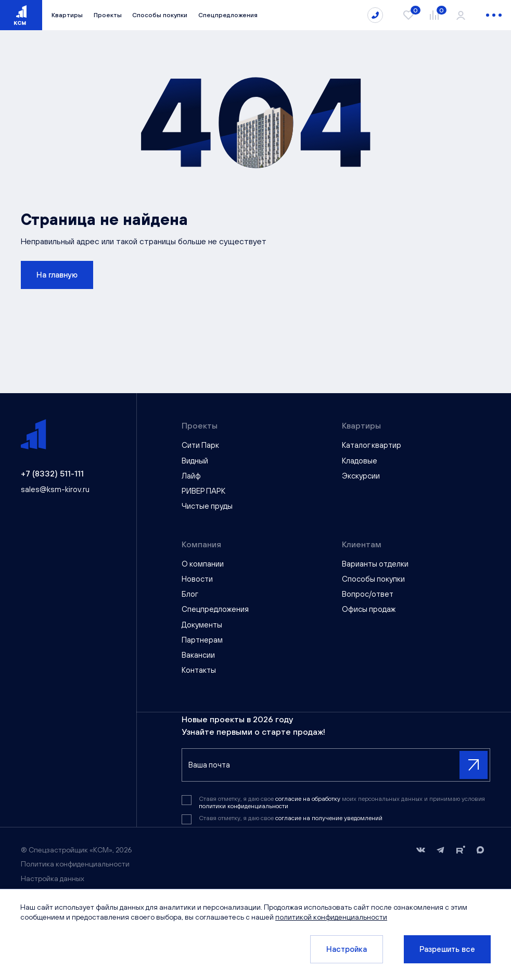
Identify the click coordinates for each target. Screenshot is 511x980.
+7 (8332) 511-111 (52, 473)
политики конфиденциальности (244, 806)
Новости (197, 579)
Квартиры (67, 15)
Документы (202, 625)
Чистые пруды (207, 506)
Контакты (199, 670)
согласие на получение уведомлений (329, 818)
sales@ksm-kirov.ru (55, 489)
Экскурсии (361, 476)
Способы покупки (160, 15)
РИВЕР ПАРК (203, 491)
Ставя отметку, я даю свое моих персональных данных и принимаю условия (342, 802)
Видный (195, 461)
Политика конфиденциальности (75, 864)
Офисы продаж (369, 609)
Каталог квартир (372, 445)
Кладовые (360, 461)
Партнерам (202, 640)
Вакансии (198, 655)
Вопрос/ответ (368, 594)
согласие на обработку (309, 799)
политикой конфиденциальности (332, 917)
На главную (57, 275)
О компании (203, 564)
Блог (190, 594)
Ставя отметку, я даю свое (291, 818)
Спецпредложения (228, 15)
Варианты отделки (375, 564)
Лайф (191, 476)
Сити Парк (200, 445)
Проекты (108, 15)
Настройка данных (53, 878)
